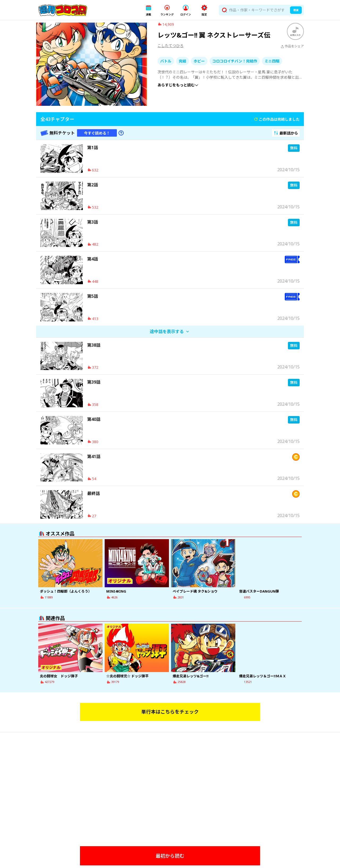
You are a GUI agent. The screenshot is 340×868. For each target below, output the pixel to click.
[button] (148, 10)
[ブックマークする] (295, 35)
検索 (296, 10)
